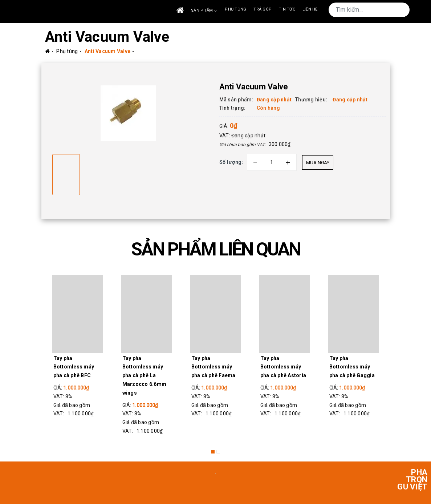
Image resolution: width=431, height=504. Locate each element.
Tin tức (287, 9)
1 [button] (213, 452)
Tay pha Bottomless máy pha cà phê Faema (214, 367)
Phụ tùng (235, 9)
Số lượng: (231, 162)
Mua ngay (318, 163)
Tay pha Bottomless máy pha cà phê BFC (74, 367)
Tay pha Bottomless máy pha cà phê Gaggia (352, 367)
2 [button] (218, 452)
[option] (129, 113)
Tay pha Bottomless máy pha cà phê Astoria (283, 367)
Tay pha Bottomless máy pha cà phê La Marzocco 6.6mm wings (145, 376)
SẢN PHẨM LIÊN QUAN (216, 249)
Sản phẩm (204, 11)
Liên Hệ (310, 9)
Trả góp (263, 9)
